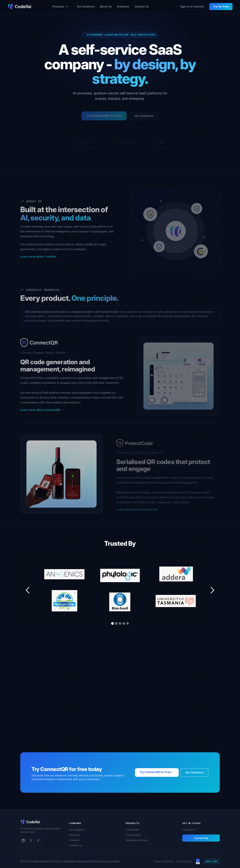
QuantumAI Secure (137, 840)
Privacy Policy (184, 861)
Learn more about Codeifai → (40, 257)
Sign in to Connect (192, 6)
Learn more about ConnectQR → (42, 411)
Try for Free (221, 6)
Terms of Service (163, 861)
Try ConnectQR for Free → (157, 772)
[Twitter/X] (31, 840)
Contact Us (142, 6)
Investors (123, 6)
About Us (106, 6)
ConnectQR (132, 830)
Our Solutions (86, 6)
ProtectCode (133, 835)
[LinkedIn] (23, 840)
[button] (59, 7)
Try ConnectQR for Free (104, 116)
